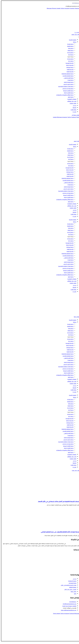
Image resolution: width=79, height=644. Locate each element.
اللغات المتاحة (72, 103)
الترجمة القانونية (74, 554)
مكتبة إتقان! (73, 110)
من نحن (74, 105)
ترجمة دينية (70, 61)
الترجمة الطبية (75, 558)
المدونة (74, 108)
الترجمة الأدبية (75, 562)
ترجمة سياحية (69, 59)
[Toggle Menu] (78, 37)
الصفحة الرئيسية (72, 40)
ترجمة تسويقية (69, 67)
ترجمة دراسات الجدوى (67, 84)
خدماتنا (74, 42)
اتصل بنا (74, 112)
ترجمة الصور (70, 97)
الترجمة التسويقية (74, 567)
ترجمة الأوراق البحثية (68, 93)
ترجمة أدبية (70, 55)
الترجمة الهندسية (69, 63)
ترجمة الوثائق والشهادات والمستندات (64, 95)
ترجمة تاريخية (69, 53)
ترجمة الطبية (70, 50)
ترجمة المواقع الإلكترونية (67, 74)
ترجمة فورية (70, 80)
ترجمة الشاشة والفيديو (67, 76)
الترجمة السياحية (74, 556)
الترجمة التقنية (69, 69)
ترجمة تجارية (70, 57)
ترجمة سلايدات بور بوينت (67, 88)
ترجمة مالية (70, 48)
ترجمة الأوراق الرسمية (67, 91)
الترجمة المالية (75, 560)
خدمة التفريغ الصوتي (68, 78)
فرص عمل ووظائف (71, 101)
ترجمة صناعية (69, 44)
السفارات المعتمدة (71, 99)
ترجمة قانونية (69, 46)
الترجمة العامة (69, 72)
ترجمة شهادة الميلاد (68, 82)
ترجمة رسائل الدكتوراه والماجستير (65, 86)
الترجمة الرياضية (69, 65)
